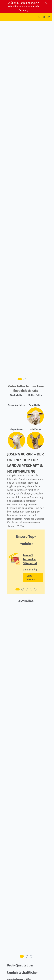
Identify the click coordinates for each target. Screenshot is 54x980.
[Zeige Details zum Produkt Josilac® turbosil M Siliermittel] (33, 578)
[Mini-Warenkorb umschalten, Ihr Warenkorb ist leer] (49, 17)
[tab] (20, 379)
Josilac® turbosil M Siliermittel (30, 559)
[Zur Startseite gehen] (23, 17)
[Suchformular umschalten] (40, 17)
